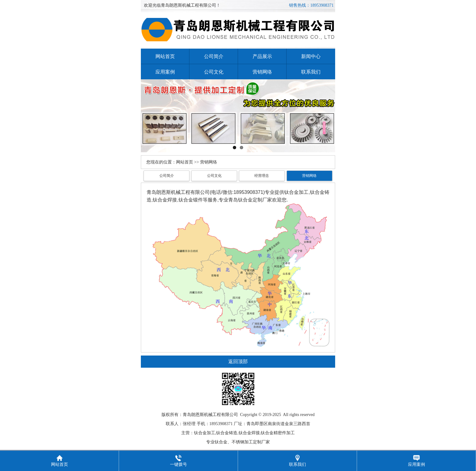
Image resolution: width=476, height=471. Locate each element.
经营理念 (262, 176)
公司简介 (214, 56)
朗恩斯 (198, 415)
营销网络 (262, 72)
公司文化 (214, 72)
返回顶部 (238, 361)
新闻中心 (311, 56)
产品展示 (262, 56)
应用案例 (165, 72)
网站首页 (165, 56)
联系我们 (311, 72)
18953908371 (322, 5)
